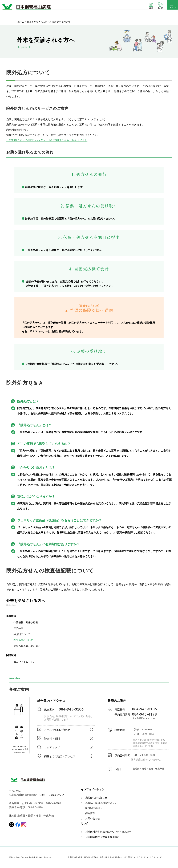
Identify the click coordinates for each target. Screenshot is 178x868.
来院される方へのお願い (27, 646)
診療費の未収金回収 (75, 857)
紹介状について (22, 634)
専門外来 (18, 628)
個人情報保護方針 (116, 857)
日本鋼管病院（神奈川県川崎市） (104, 837)
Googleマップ (56, 795)
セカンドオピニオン (25, 662)
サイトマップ (157, 857)
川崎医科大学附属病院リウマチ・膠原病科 (108, 832)
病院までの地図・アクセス (60, 756)
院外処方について (23, 640)
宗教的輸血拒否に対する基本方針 (96, 857)
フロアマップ (52, 748)
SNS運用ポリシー (131, 857)
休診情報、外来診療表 (26, 622)
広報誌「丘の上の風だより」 (101, 803)
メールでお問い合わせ (57, 730)
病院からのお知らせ (96, 798)
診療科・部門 (52, 739)
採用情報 (90, 813)
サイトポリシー (145, 857)
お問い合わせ (93, 819)
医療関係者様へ (94, 808)
